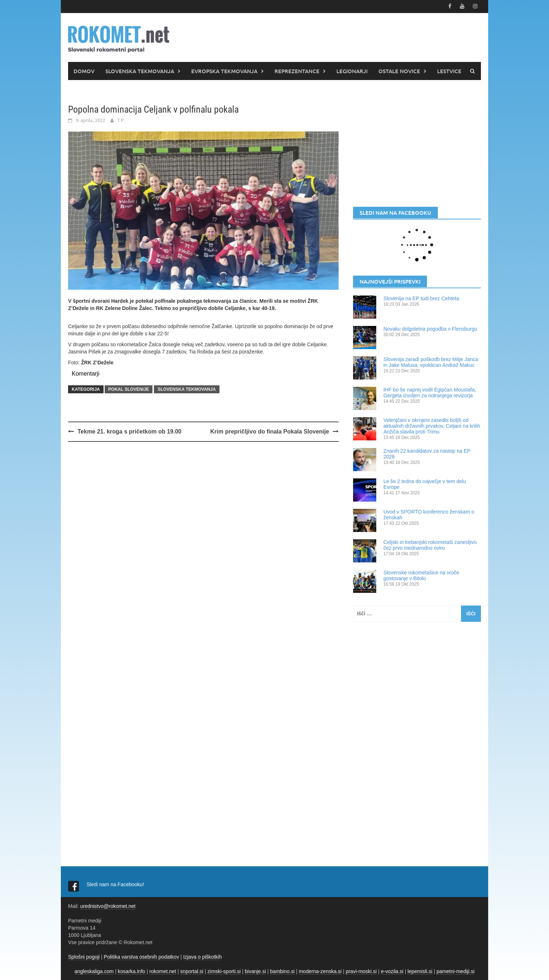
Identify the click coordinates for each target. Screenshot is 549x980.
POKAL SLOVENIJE (129, 389)
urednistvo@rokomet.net (108, 906)
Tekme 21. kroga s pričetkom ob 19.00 (129, 432)
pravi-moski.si (361, 971)
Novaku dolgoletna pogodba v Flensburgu (430, 328)
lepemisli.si (420, 971)
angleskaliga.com (94, 971)
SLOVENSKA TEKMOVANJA (140, 71)
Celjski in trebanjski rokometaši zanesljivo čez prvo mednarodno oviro (430, 545)
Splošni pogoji (84, 956)
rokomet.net (163, 971)
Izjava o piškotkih (203, 956)
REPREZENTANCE (297, 71)
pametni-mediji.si (455, 971)
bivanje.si (255, 971)
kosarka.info (131, 971)
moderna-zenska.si (320, 971)
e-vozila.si (392, 971)
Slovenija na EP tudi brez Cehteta (421, 298)
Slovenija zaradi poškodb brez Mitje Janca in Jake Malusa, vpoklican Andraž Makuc (431, 362)
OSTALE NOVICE (399, 71)
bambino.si (282, 971)
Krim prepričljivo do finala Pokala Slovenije (270, 432)
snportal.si (192, 971)
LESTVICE (449, 71)
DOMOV (84, 71)
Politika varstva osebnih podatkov (142, 956)
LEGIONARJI (352, 71)
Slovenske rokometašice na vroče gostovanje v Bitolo (421, 575)
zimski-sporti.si (224, 971)
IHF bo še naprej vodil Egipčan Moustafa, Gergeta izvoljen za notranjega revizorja (430, 392)
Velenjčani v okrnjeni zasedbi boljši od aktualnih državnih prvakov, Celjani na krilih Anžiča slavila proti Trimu (432, 426)
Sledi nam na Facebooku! (116, 884)
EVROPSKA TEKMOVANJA (224, 71)
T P (121, 120)
